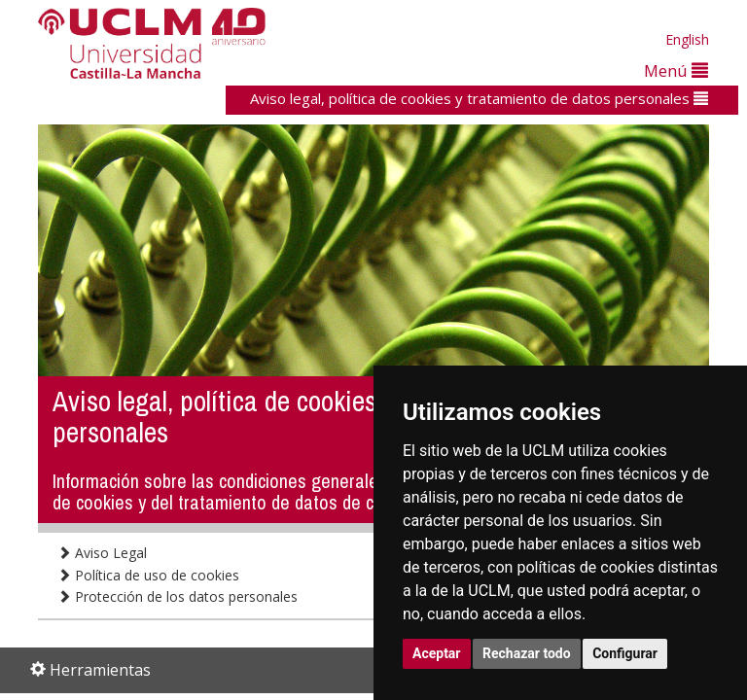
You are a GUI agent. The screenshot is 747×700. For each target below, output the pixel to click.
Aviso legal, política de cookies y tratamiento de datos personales (479, 98)
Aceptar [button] (437, 653)
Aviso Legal (102, 553)
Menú (676, 70)
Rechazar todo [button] (527, 653)
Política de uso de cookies (148, 575)
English (687, 39)
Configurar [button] (625, 653)
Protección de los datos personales (178, 596)
